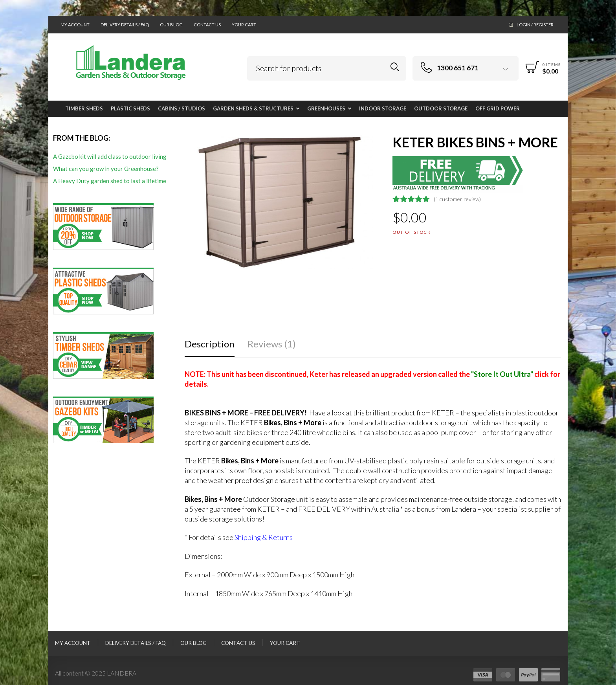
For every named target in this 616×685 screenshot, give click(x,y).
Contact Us (207, 25)
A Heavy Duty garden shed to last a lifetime (110, 181)
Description (210, 344)
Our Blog (171, 25)
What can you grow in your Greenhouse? (106, 169)
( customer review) (457, 199)
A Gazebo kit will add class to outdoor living (110, 156)
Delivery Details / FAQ (125, 25)
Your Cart (244, 25)
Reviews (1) (272, 344)
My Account (75, 25)
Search (395, 67)
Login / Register (535, 25)
